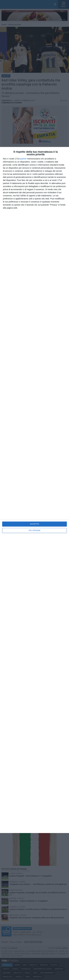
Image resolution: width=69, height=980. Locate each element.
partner (23, 159)
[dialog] (34, 490)
